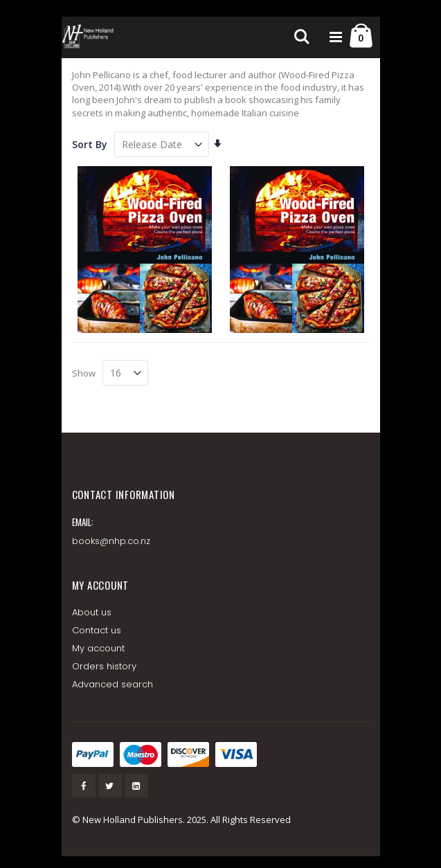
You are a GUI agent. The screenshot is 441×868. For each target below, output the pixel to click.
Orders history (105, 666)
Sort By (90, 144)
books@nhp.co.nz (111, 541)
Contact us (97, 630)
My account (99, 648)
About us (92, 612)
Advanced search (113, 684)
